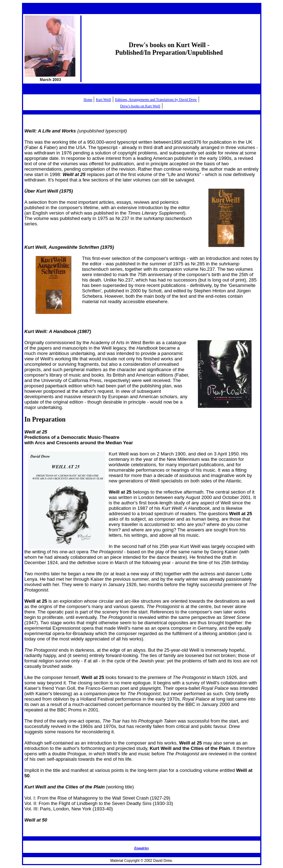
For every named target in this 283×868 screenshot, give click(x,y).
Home (88, 100)
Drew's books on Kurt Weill (140, 106)
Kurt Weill (103, 100)
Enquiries (141, 848)
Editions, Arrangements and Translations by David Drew (156, 100)
